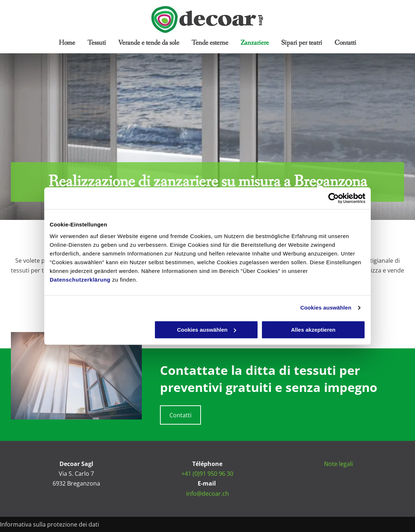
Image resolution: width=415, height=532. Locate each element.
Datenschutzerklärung (80, 280)
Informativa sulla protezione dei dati (50, 524)
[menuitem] (67, 43)
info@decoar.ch (207, 494)
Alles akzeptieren (313, 330)
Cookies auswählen (326, 308)
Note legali (338, 464)
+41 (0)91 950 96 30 (207, 474)
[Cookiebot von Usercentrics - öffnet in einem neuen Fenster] (334, 198)
